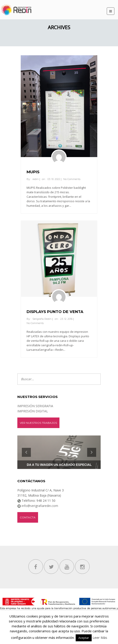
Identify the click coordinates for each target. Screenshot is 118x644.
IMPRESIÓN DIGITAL (33, 411)
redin (36, 179)
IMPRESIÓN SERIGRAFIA (35, 406)
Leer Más (100, 637)
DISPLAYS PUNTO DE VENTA (55, 312)
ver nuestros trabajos (38, 423)
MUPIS (33, 172)
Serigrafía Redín (42, 319)
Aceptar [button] (84, 638)
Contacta (28, 517)
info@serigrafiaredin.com (39, 506)
